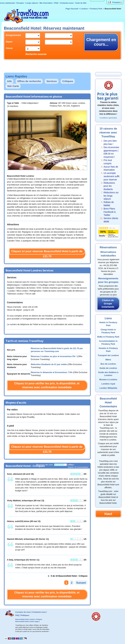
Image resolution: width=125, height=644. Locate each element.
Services (52, 81)
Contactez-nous (67, 3)
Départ (9, 42)
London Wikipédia (108, 388)
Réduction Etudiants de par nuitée (49, 364)
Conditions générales (108, 118)
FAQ (56, 3)
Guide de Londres (108, 368)
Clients (9, 48)
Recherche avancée (36, 54)
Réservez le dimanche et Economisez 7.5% (52, 372)
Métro (108, 360)
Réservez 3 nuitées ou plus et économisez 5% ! (54, 356)
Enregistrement (13, 35)
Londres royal (108, 384)
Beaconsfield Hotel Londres (25, 619)
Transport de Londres (108, 355)
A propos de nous (23, 612)
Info (9, 81)
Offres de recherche (29, 81)
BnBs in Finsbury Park (108, 337)
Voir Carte (13, 86)
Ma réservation (46, 3)
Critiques (68, 81)
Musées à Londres (108, 380)
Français (114, 2)
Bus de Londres (108, 364)
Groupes (21, 3)
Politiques (25, 615)
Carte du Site (81, 3)
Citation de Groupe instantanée (108, 304)
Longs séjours (32, 3)
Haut (108, 514)
